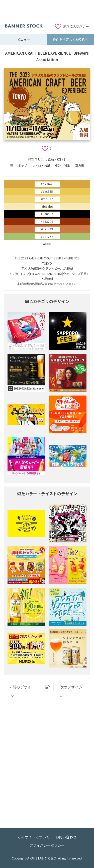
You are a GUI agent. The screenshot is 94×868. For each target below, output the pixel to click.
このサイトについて (34, 837)
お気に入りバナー (76, 26)
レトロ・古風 (41, 165)
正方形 (80, 165)
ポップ (23, 165)
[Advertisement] (47, 11)
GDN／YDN (63, 165)
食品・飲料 (55, 159)
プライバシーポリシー (47, 845)
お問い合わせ (66, 837)
